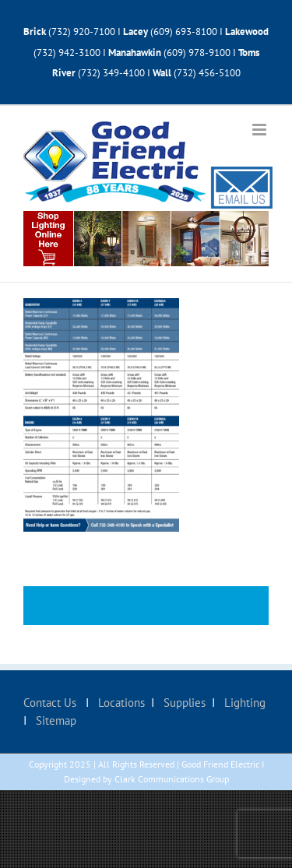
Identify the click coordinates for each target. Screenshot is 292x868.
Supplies (183, 703)
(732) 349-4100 (113, 73)
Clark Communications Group (172, 779)
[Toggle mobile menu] (260, 130)
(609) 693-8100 (184, 32)
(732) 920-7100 (82, 32)
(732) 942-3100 (67, 53)
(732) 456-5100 (207, 73)
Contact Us (51, 703)
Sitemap (55, 720)
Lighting (243, 703)
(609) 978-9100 (197, 53)
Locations (120, 703)
